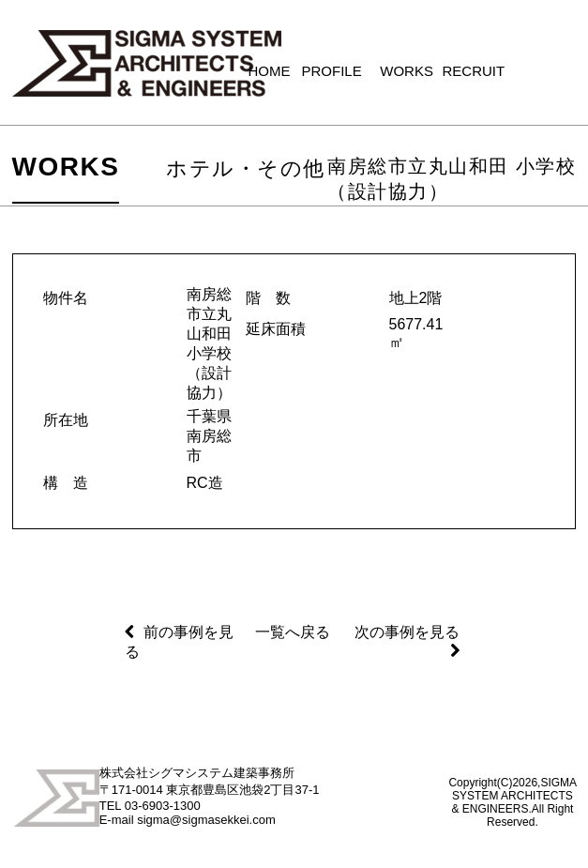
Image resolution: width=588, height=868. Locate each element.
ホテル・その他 (246, 168)
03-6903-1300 (163, 806)
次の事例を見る (407, 632)
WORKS (66, 167)
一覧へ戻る (293, 632)
